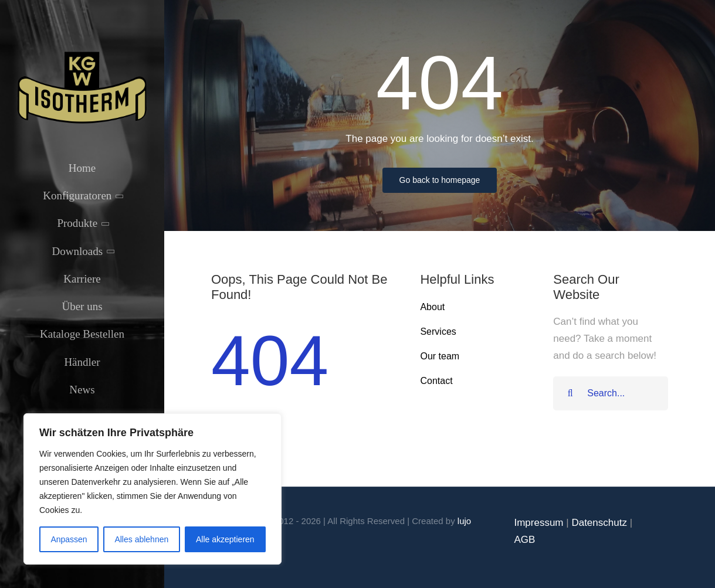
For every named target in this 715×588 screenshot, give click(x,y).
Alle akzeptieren (225, 539)
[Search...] (611, 393)
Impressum (538, 523)
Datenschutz (599, 523)
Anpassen (69, 539)
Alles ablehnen (141, 539)
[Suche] (570, 393)
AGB (524, 540)
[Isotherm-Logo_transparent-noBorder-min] (82, 54)
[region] (153, 489)
